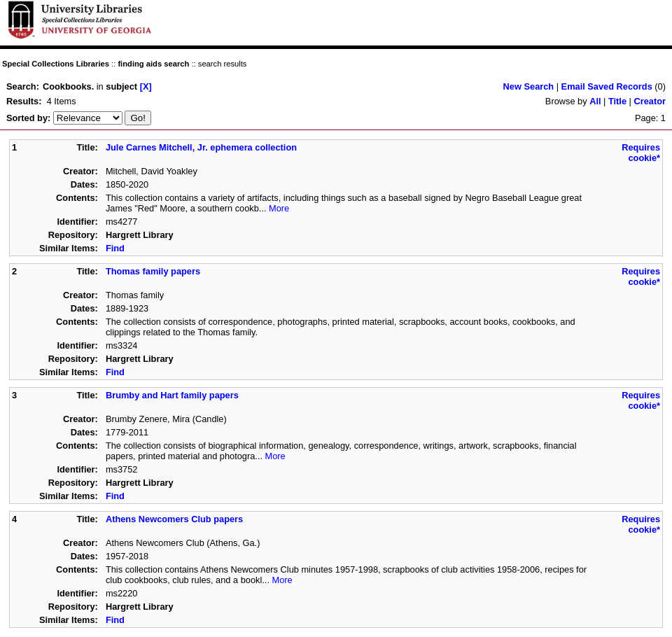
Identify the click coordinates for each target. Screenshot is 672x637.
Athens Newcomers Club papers (174, 519)
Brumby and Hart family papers (172, 395)
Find (115, 248)
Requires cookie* (641, 153)
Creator (650, 101)
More (279, 208)
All (595, 101)
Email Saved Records (607, 86)
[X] (146, 86)
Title (617, 101)
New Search (529, 86)
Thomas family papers (153, 271)
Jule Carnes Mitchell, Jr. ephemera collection (201, 147)
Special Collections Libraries (56, 64)
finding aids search (153, 64)
